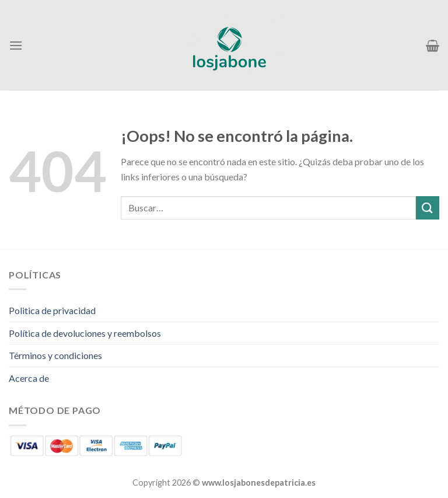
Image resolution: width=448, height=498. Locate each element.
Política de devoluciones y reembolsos (85, 333)
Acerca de (29, 378)
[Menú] (16, 45)
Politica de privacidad (52, 310)
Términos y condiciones (55, 355)
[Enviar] (428, 208)
